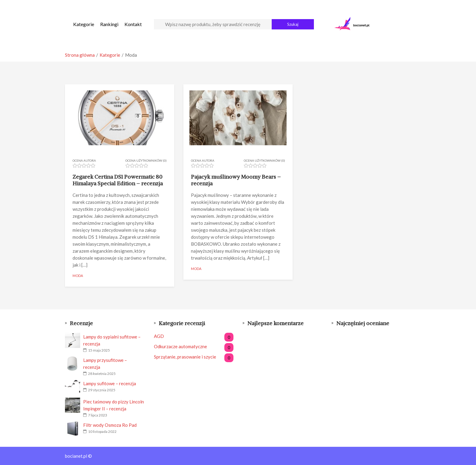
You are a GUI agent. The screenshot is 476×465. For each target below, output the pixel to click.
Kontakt (133, 24)
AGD (194, 336)
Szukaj (293, 24)
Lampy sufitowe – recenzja (110, 383)
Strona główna (80, 55)
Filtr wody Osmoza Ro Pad (110, 425)
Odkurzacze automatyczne (194, 347)
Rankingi (109, 24)
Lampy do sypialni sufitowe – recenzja (112, 340)
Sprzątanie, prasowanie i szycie (194, 357)
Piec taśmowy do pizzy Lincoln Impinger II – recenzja (114, 405)
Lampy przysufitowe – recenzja (105, 364)
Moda (78, 276)
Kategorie (84, 24)
